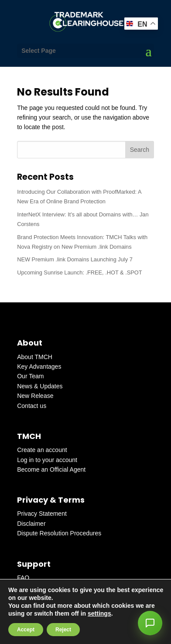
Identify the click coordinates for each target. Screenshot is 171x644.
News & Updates (40, 386)
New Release (35, 396)
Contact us (32, 406)
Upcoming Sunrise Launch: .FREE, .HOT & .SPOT (79, 272)
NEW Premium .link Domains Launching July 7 (75, 259)
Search (140, 150)
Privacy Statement (42, 514)
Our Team (30, 376)
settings (99, 613)
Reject (63, 630)
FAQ (23, 578)
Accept (26, 630)
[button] (150, 623)
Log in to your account (47, 460)
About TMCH (35, 357)
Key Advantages (39, 367)
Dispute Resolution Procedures (59, 533)
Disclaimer (31, 524)
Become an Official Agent (51, 469)
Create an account (42, 450)
